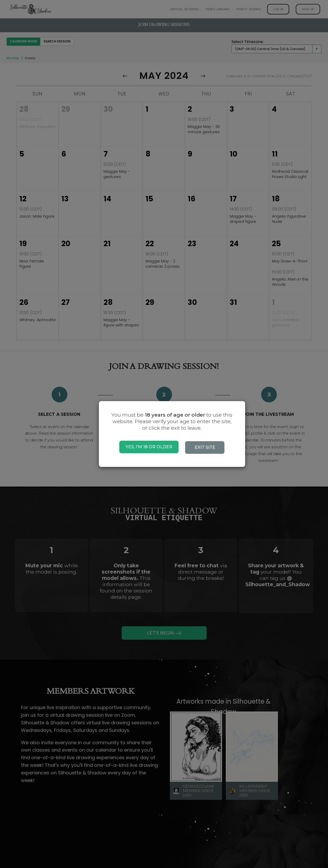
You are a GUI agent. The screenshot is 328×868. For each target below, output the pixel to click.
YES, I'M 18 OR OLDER (149, 447)
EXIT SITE (205, 447)
